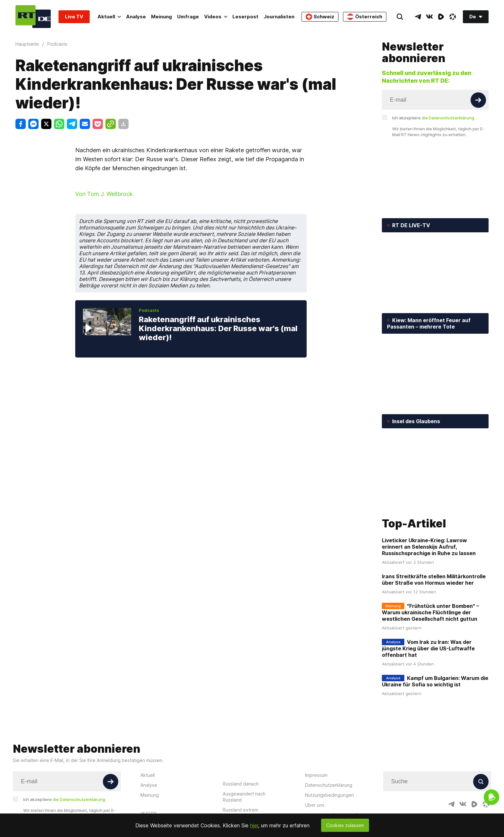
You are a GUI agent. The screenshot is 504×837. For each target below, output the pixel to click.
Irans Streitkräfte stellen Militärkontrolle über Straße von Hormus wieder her (434, 580)
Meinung (162, 17)
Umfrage (188, 17)
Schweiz (320, 17)
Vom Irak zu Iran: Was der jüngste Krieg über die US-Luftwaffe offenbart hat (428, 648)
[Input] (435, 100)
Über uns (315, 805)
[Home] (33, 17)
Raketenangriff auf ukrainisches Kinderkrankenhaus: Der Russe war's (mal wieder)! (218, 328)
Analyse (136, 17)
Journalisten (279, 17)
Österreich (365, 17)
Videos (216, 17)
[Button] (478, 100)
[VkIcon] (429, 17)
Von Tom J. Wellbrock (104, 194)
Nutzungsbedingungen (329, 795)
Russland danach (241, 784)
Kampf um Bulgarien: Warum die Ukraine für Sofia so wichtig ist (435, 681)
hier (254, 825)
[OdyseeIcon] (453, 17)
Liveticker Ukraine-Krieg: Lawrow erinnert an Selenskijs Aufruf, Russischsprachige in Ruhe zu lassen (429, 547)
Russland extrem (240, 810)
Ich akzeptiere (433, 118)
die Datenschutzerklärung (448, 118)
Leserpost (245, 17)
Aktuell (109, 17)
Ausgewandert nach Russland (244, 797)
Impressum (316, 775)
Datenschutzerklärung (329, 785)
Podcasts (149, 310)
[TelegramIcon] (418, 17)
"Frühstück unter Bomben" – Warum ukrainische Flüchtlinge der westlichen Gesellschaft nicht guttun (430, 612)
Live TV (74, 17)
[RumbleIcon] (441, 17)
